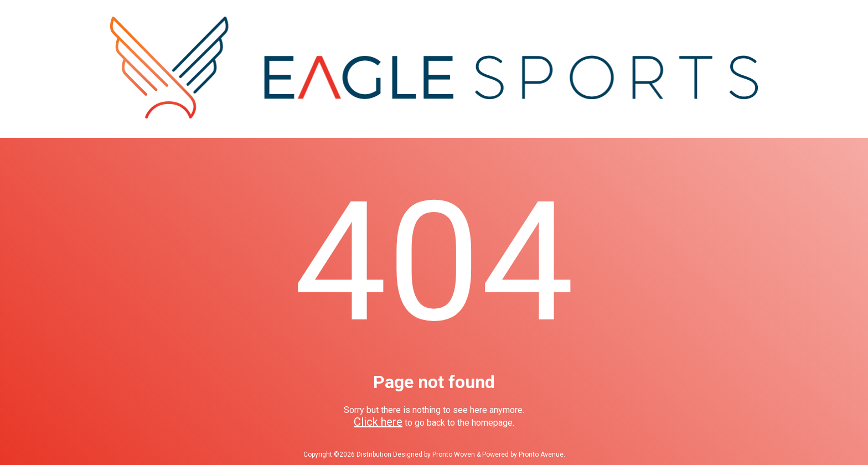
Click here (378, 422)
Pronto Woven (454, 454)
